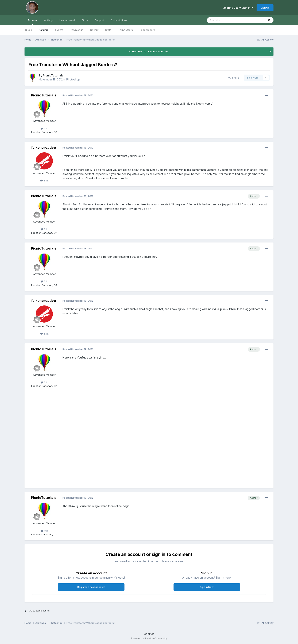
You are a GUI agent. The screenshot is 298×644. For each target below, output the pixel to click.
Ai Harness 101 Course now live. (149, 51)
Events (59, 30)
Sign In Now (207, 587)
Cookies (149, 634)
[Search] (226, 20)
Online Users (125, 30)
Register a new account (91, 587)
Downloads (77, 30)
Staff (108, 30)
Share (234, 78)
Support (99, 20)
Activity (48, 20)
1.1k (44, 128)
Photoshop (73, 79)
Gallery (94, 30)
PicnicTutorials (53, 75)
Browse (33, 22)
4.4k (44, 180)
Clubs (29, 30)
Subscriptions (119, 20)
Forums (44, 30)
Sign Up (265, 8)
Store (85, 20)
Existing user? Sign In (238, 8)
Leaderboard (147, 30)
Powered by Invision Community (149, 638)
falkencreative (44, 147)
